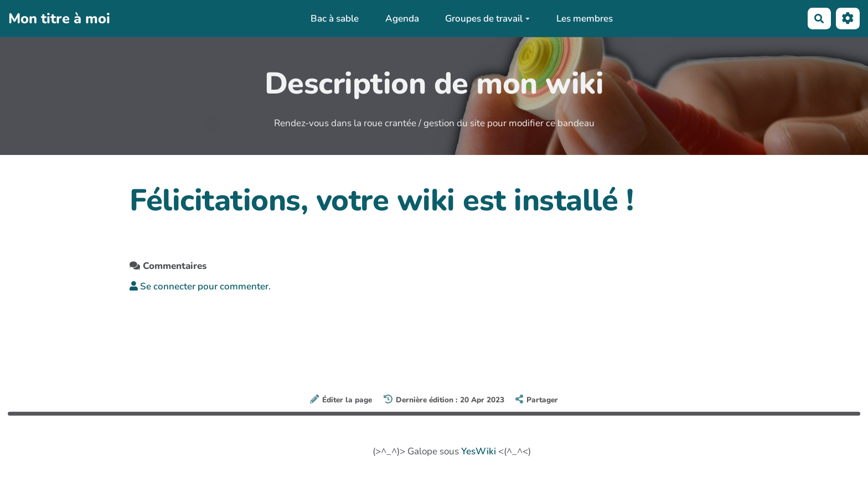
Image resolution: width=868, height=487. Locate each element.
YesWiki (479, 451)
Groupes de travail (487, 19)
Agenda (402, 19)
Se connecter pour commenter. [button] (200, 286)
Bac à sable (335, 19)
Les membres (585, 19)
